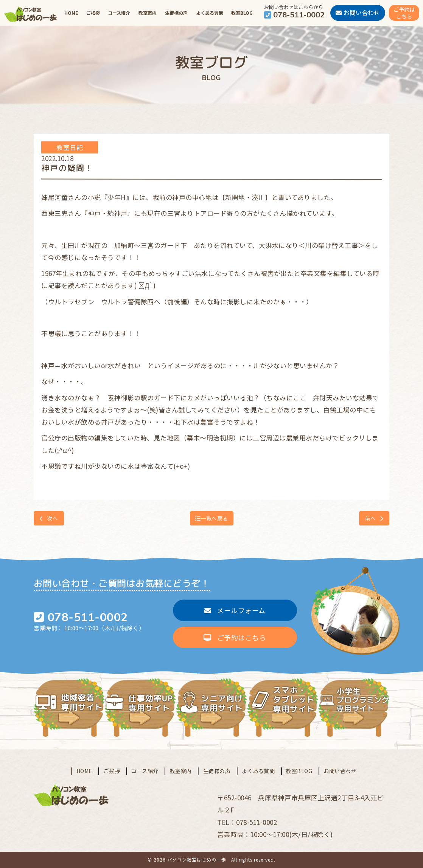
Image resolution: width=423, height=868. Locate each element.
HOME (71, 13)
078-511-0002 (88, 618)
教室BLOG (242, 13)
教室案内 (148, 13)
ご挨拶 (93, 13)
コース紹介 (119, 13)
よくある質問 (210, 13)
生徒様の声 (176, 13)
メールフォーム (235, 610)
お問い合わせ (340, 771)
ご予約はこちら (235, 637)
